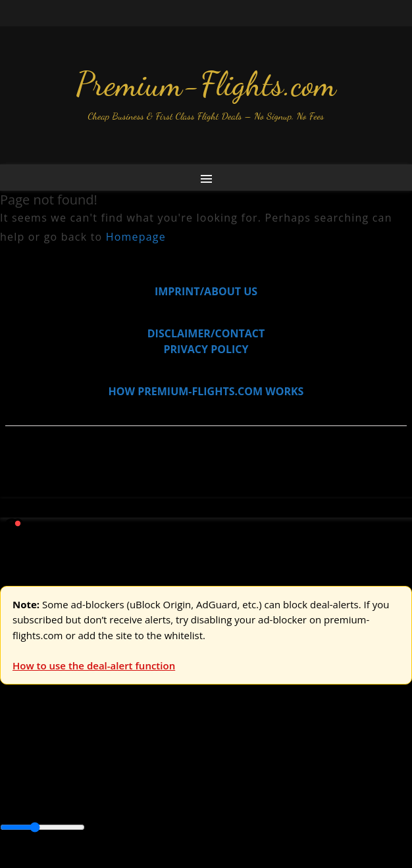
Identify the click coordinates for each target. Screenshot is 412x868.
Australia (184, 754)
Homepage (136, 237)
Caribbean (243, 783)
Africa (14, 783)
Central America (310, 783)
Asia (41, 783)
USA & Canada (73, 754)
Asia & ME (136, 754)
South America (95, 799)
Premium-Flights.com (206, 84)
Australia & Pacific (98, 783)
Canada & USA (179, 783)
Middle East (28, 799)
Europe (18, 754)
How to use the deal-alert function (94, 665)
